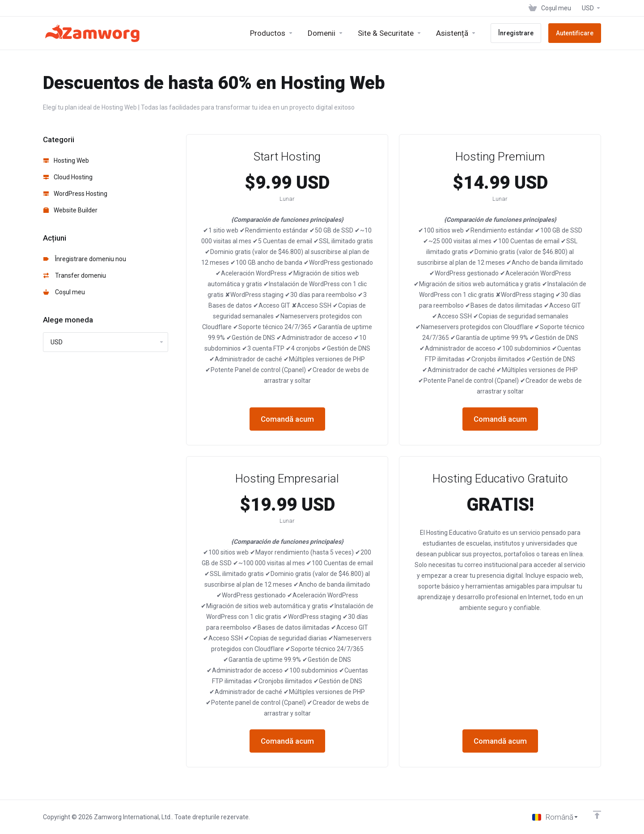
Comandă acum (287, 419)
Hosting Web (66, 161)
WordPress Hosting (75, 194)
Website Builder (70, 210)
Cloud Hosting (68, 177)
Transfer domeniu (75, 275)
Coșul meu (64, 292)
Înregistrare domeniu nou (85, 259)
